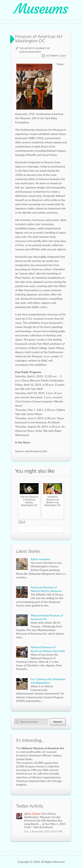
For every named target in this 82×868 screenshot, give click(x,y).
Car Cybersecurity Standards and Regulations (48, 681)
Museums (41, 9)
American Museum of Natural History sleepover (46, 589)
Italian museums (41, 559)
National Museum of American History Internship (48, 649)
